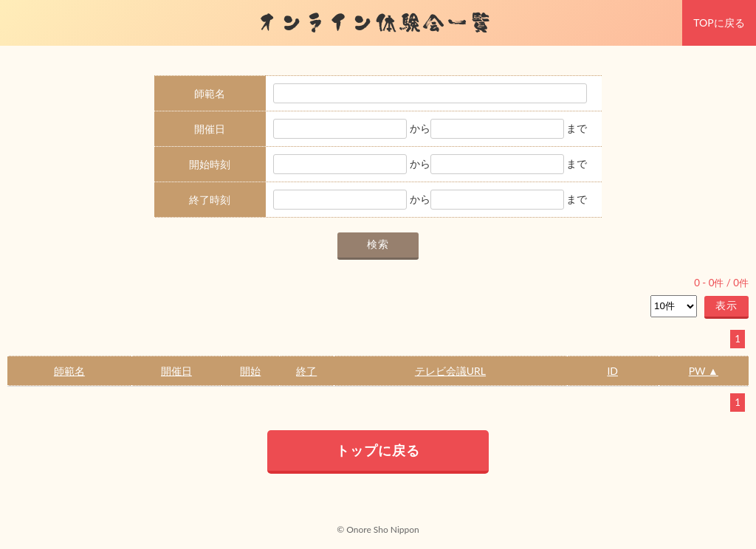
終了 (306, 371)
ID (612, 371)
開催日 (176, 371)
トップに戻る (378, 450)
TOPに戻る (719, 23)
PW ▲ (704, 371)
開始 (250, 371)
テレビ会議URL (450, 371)
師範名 (69, 371)
